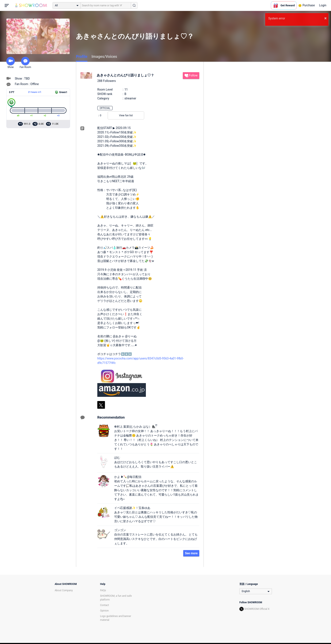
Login (323, 5)
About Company (64, 590)
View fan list (126, 115)
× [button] (325, 18)
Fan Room (25, 63)
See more (191, 553)
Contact (104, 605)
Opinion (104, 611)
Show (11, 63)
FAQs (103, 590)
